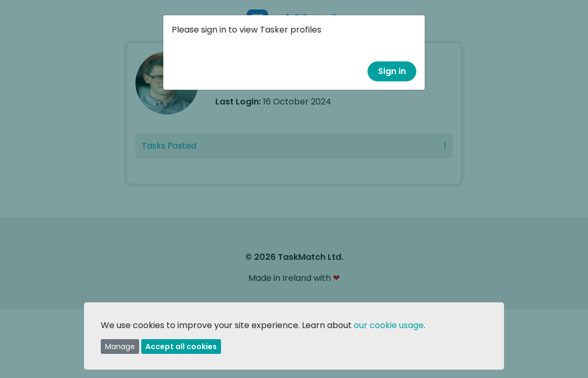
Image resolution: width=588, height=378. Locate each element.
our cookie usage (389, 325)
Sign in (392, 71)
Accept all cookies (181, 346)
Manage (120, 346)
